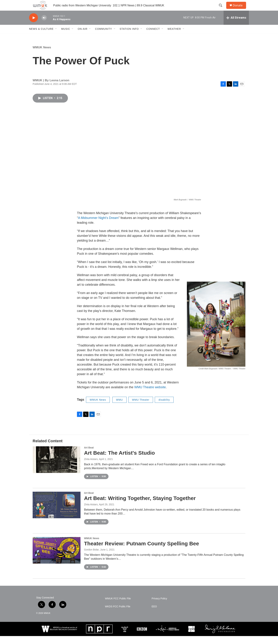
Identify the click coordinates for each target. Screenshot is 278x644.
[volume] (44, 26)
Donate (240, 9)
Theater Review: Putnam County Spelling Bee (141, 551)
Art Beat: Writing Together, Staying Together (140, 506)
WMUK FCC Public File (118, 607)
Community (103, 37)
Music (66, 37)
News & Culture (41, 37)
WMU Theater (141, 408)
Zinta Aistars (91, 467)
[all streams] (236, 26)
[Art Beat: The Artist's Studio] (57, 468)
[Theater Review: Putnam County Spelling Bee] (57, 558)
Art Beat (89, 456)
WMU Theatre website (150, 395)
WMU (119, 408)
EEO (154, 615)
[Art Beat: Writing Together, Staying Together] (57, 513)
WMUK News (42, 55)
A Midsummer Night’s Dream (98, 226)
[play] (34, 26)
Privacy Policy (159, 607)
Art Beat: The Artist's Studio (119, 461)
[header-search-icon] (222, 9)
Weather (174, 37)
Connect (153, 37)
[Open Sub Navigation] (56, 37)
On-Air (83, 37)
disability (164, 408)
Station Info (129, 37)
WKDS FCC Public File (118, 615)
